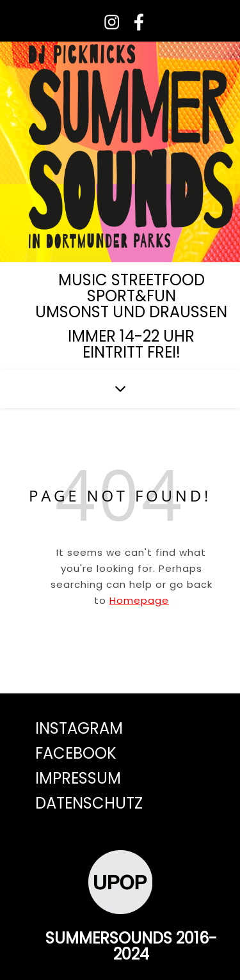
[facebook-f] (134, 22)
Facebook (76, 753)
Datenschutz (89, 803)
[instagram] (108, 22)
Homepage (139, 600)
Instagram (79, 728)
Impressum (78, 778)
